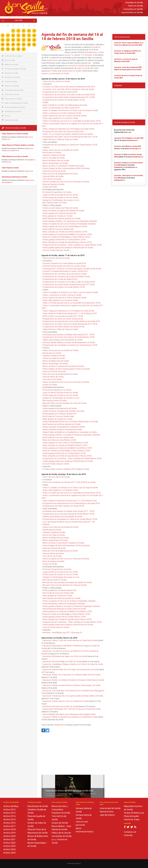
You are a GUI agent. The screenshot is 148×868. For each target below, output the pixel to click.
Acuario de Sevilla (50, 187)
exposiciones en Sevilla (71, 71)
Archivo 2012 (9, 810)
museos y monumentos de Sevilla (55, 73)
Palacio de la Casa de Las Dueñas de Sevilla (60, 150)
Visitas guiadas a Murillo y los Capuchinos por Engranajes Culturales (70, 221)
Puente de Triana (132, 819)
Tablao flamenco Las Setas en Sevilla (15, 156)
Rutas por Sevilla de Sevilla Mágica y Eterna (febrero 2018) (66, 237)
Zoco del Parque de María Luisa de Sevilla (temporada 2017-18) (69, 522)
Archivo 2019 (9, 833)
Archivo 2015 (9, 819)
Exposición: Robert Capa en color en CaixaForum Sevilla (65, 701)
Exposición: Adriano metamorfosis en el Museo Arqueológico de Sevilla (72, 685)
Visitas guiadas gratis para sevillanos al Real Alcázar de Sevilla (68, 248)
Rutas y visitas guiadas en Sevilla (15, 103)
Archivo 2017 (9, 826)
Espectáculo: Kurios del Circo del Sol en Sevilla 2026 (69, 791)
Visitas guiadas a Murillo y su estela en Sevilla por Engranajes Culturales (71, 435)
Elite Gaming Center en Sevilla (55, 203)
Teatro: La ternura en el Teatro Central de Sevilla (62, 113)
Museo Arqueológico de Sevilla (55, 163)
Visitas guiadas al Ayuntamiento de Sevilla (59, 408)
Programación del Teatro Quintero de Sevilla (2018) (63, 327)
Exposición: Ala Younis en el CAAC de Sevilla (60, 706)
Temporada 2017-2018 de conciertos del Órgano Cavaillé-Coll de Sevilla (72, 269)
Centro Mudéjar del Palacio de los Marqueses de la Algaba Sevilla (69, 714)
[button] (42, 786)
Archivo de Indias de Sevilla (54, 158)
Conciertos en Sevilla (133, 9)
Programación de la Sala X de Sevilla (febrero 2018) (64, 100)
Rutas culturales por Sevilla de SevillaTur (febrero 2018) (65, 232)
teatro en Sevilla (83, 68)
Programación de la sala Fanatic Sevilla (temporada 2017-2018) (69, 97)
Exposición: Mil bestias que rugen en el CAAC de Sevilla (65, 656)
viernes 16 (69, 55)
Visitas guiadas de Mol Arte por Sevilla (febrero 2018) (64, 240)
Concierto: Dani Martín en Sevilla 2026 (127, 146)
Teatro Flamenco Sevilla (10, 168)
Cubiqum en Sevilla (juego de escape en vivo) (61, 200)
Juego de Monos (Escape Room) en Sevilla (60, 195)
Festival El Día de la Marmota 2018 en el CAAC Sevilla (64, 266)
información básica (85, 832)
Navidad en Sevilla (10, 73)
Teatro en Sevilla (135, 6)
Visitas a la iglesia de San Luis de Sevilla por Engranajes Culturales (69, 224)
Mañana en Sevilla (10, 64)
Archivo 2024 (9, 849)
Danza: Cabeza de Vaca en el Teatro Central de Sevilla (64, 116)
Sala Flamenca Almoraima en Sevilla (14, 177)
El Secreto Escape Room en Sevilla (57, 192)
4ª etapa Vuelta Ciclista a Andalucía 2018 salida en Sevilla (66, 469)
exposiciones (52, 60)
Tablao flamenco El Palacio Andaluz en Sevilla (18, 145)
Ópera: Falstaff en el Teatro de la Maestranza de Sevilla (65, 105)
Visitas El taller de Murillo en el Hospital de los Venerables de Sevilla (70, 432)
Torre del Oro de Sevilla (52, 179)
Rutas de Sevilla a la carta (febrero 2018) (59, 440)
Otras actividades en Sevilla (13, 107)
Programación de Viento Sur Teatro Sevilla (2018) (63, 319)
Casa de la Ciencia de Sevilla (54, 171)
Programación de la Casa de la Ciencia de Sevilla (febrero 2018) (69, 337)
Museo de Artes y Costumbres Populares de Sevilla (63, 166)
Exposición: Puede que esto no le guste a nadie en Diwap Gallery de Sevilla (73, 696)
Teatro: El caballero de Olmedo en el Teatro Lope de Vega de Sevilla (70, 110)
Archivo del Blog (11, 806)
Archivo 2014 (9, 816)
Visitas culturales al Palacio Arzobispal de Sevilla (62, 429)
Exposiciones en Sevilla (132, 12)
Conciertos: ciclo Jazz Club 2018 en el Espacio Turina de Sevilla (68, 89)
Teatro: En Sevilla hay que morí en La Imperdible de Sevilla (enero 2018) (72, 121)
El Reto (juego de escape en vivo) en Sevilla (60, 197)
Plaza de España (131, 816)
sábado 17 (78, 55)
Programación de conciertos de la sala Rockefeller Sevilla (66, 277)
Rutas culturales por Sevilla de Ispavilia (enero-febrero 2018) (67, 242)
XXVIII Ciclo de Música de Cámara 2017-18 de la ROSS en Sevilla (69, 482)
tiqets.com (28, 137)
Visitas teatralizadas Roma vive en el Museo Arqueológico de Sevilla (70, 422)
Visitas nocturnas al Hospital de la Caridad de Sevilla (64, 427)
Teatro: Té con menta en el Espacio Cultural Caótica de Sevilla (68, 134)
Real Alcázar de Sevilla (52, 153)
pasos (79, 828)
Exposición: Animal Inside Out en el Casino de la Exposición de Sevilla (71, 669)
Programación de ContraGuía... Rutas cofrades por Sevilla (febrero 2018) (72, 245)
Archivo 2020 (9, 836)
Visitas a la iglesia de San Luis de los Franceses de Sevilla (66, 182)
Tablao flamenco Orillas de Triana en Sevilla (60, 139)
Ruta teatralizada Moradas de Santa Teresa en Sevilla (64, 609)
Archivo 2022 (9, 843)
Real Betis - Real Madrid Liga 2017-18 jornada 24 (62, 633)
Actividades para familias (13, 90)
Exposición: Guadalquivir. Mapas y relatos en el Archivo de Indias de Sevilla (73, 664)
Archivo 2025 (9, 853)
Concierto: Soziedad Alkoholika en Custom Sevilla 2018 (65, 271)
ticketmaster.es (133, 140)
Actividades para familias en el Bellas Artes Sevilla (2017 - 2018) (68, 335)
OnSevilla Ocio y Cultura (12, 56)
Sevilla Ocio (59, 725)
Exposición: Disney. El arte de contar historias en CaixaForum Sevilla (70, 640)
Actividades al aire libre (12, 111)
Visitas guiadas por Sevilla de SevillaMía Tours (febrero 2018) (67, 234)
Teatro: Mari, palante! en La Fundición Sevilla (60, 118)
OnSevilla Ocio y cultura (94, 52)
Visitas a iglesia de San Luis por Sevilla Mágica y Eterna (65, 226)
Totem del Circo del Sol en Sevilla (56, 81)
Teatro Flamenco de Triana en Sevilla (15, 134)
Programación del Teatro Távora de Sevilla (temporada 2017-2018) (70, 137)
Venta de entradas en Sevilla (14, 69)
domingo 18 (90, 55)
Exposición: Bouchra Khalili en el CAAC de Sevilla (62, 662)
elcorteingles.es (30, 160)
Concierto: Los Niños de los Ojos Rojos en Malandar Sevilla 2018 (69, 87)
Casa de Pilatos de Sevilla (53, 176)
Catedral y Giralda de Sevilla (54, 155)
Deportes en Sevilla (10, 86)
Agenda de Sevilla (10, 120)
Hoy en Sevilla (8, 60)
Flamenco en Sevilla (11, 94)
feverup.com (6, 139)
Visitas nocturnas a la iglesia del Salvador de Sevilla (63, 211)
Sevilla (95, 47)
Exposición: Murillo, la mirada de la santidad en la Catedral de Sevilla (70, 717)
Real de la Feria (107, 812)
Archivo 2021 (9, 839)
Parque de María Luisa (134, 813)
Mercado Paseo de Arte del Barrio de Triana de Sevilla (64, 403)
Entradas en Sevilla (134, 2)
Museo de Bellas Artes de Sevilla (56, 161)
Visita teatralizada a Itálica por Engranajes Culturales (64, 604)
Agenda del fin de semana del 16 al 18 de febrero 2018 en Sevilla (72, 37)
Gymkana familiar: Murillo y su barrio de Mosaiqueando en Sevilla (69, 342)
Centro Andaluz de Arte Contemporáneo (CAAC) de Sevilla (66, 168)
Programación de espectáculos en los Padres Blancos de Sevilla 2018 (71, 321)
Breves (6, 116)
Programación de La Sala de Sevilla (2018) (60, 92)
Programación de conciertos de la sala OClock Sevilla (64, 274)
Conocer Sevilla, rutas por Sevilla (56, 250)
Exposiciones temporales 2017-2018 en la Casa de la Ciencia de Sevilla (72, 709)
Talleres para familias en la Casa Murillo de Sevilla (62, 340)
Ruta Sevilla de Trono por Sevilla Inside (58, 229)
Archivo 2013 (9, 813)
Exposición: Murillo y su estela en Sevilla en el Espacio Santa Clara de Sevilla (73, 680)
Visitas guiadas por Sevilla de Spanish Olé (59, 213)
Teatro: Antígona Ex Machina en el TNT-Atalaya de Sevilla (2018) (68, 129)
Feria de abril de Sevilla (110, 808)
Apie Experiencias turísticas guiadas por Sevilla (61, 218)
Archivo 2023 (9, 846)
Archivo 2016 (9, 823)
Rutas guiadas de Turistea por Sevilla (57, 216)
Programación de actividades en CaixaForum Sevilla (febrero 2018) (70, 145)
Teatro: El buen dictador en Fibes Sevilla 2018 (61, 108)
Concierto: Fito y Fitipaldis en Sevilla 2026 (129, 138)
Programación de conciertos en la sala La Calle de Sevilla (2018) (69, 95)
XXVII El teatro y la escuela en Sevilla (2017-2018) (63, 316)
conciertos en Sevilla (75, 66)
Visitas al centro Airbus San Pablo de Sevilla (60, 208)
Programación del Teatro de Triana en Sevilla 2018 (63, 132)
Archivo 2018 (9, 829)
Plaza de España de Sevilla (53, 184)
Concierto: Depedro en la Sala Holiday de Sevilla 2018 (64, 263)
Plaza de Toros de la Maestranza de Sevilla (60, 174)
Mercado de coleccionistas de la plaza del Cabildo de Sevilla (67, 582)
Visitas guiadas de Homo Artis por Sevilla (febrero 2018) (65, 443)
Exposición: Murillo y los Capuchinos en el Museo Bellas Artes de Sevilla (71, 675)
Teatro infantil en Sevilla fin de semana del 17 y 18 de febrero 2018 (70, 313)
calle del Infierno (107, 815)
